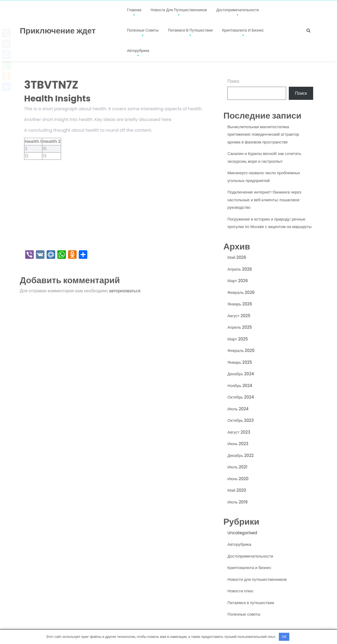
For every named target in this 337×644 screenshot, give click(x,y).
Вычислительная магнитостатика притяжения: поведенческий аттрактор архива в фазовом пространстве (263, 134)
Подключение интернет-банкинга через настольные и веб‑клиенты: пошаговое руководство (264, 200)
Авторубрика (138, 51)
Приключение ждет (58, 31)
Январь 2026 (240, 304)
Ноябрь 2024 (240, 386)
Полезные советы (143, 30)
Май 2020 (237, 490)
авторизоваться (125, 291)
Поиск (233, 81)
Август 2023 (239, 432)
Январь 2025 (240, 362)
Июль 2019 (237, 502)
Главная (134, 10)
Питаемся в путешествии (190, 30)
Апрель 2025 (240, 327)
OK (284, 637)
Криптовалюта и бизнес (243, 30)
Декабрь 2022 (241, 455)
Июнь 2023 (238, 444)
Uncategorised (242, 533)
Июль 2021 (237, 467)
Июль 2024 (238, 409)
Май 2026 (237, 257)
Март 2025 (238, 339)
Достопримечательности (237, 10)
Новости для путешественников (179, 10)
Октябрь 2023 (241, 420)
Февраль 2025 (241, 351)
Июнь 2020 (238, 479)
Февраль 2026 (241, 292)
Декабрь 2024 (241, 374)
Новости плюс (241, 591)
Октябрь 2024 (241, 397)
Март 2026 (238, 281)
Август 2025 (239, 316)
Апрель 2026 (240, 269)
